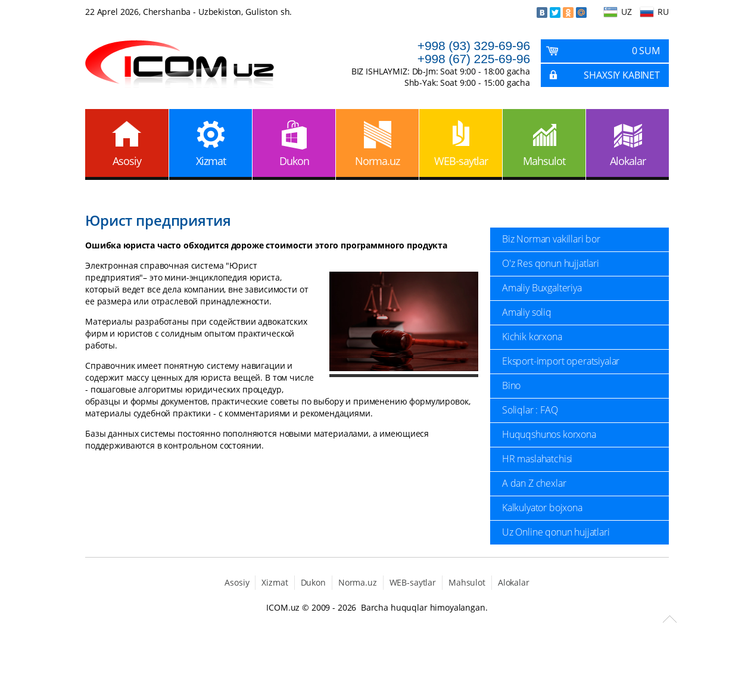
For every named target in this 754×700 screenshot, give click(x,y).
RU (663, 12)
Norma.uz (377, 161)
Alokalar (628, 161)
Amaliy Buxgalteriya (542, 288)
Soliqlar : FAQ (530, 410)
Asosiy (127, 161)
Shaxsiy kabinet (622, 75)
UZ (627, 12)
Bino (511, 385)
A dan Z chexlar (534, 483)
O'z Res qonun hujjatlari (551, 263)
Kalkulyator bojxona (542, 508)
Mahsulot (544, 161)
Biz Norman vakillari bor (551, 239)
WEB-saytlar (461, 161)
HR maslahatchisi (537, 459)
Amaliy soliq (527, 312)
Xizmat (211, 161)
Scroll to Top (670, 619)
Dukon (294, 161)
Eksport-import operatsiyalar (561, 361)
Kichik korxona (532, 337)
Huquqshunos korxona (549, 434)
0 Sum (646, 51)
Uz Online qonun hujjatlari (556, 532)
